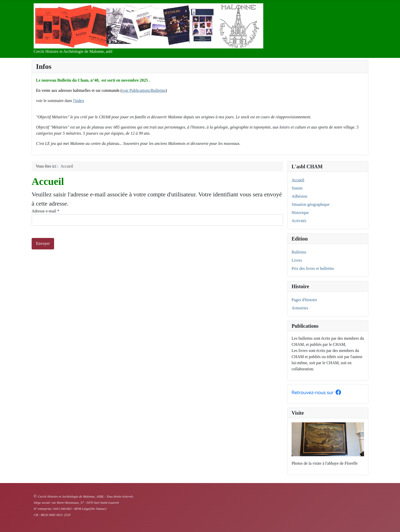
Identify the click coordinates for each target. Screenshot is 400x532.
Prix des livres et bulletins (313, 268)
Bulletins (299, 252)
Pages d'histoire (304, 300)
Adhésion (299, 196)
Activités (299, 221)
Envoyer (43, 243)
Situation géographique (311, 204)
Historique (300, 213)
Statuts (297, 188)
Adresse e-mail (45, 211)
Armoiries (300, 308)
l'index (79, 101)
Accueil (298, 180)
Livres (297, 260)
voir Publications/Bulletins (144, 90)
